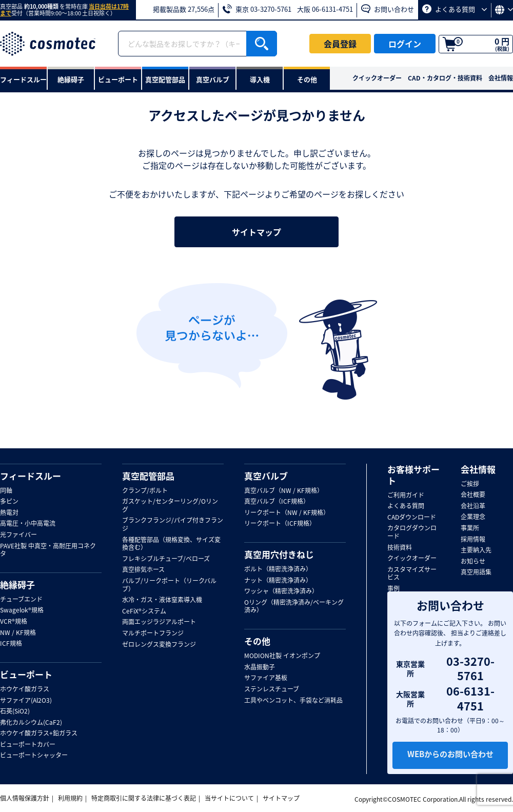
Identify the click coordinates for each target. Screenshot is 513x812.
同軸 (6, 491)
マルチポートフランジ (153, 633)
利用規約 (70, 798)
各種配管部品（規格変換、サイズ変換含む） (171, 544)
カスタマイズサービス (412, 574)
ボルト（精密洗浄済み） (278, 569)
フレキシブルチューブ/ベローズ (166, 559)
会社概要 (473, 495)
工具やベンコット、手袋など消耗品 (293, 701)
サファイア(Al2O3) (26, 701)
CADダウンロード (412, 518)
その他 (257, 641)
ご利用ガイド (406, 496)
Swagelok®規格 (22, 610)
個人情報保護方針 (25, 798)
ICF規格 (11, 644)
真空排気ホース (143, 570)
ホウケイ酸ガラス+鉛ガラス (39, 734)
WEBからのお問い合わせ (450, 756)
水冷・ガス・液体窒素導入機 (162, 600)
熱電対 (9, 513)
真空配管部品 (148, 476)
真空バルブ (266, 476)
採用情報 (473, 540)
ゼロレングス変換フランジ (159, 645)
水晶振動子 (260, 667)
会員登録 (340, 44)
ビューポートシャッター (34, 756)
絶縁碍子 (17, 585)
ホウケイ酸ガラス (25, 689)
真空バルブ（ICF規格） (277, 502)
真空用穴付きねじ (279, 554)
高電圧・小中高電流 (28, 524)
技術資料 (400, 548)
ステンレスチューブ (272, 689)
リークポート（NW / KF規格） (287, 513)
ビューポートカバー (28, 745)
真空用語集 (476, 572)
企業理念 (473, 517)
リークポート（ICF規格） (280, 524)
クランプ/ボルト (145, 491)
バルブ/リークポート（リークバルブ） (169, 585)
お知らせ (473, 562)
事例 (393, 589)
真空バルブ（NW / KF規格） (284, 491)
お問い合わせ (388, 9)
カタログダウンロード (412, 532)
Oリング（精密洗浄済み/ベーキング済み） (294, 607)
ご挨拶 (470, 484)
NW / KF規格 (18, 633)
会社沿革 (473, 506)
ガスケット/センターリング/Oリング (170, 506)
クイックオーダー (377, 78)
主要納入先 (476, 550)
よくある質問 (455, 9)
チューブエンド (21, 600)
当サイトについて (229, 798)
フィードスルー (31, 476)
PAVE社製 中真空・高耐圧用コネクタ (48, 550)
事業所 (470, 528)
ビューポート (26, 675)
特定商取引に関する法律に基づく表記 (144, 798)
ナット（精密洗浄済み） (278, 581)
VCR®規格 (14, 622)
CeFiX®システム (144, 611)
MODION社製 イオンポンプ (282, 656)
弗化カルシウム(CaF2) (31, 723)
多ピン (9, 502)
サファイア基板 (266, 678)
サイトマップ (256, 232)
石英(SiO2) (15, 711)
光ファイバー (18, 535)
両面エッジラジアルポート (159, 622)
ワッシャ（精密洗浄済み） (281, 591)
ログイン (405, 44)
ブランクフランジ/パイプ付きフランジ (173, 524)
